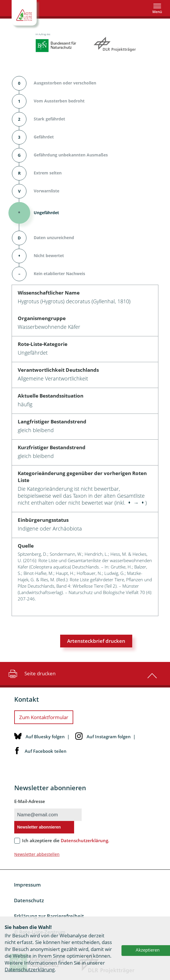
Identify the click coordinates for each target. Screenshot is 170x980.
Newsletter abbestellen (37, 854)
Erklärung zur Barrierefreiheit (49, 916)
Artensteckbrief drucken (96, 641)
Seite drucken (31, 674)
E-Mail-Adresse (30, 801)
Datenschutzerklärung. (85, 840)
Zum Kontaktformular (44, 717)
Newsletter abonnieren (39, 827)
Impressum (27, 885)
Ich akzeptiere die (66, 840)
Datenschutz (29, 900)
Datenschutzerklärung (30, 969)
